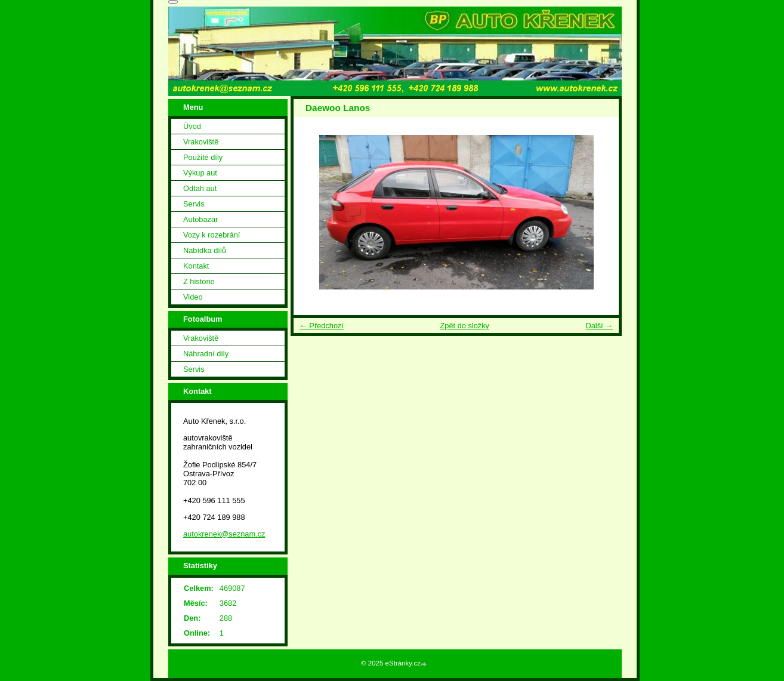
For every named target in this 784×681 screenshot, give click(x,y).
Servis (194, 204)
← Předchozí (322, 326)
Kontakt (196, 266)
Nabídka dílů (205, 250)
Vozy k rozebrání (212, 235)
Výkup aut (200, 173)
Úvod (192, 126)
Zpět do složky (464, 326)
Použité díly (203, 157)
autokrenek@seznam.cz (224, 534)
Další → (599, 326)
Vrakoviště (201, 142)
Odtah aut (200, 188)
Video (193, 297)
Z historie (199, 281)
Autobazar (200, 219)
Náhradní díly (206, 354)
